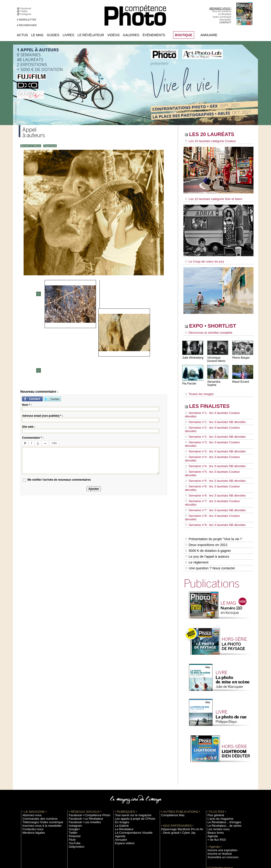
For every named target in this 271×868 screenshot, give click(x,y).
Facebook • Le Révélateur (83, 761)
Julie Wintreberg (192, 354)
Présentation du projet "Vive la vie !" (213, 487)
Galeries (131, 35)
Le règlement (196, 506)
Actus (22, 35)
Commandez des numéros (37, 761)
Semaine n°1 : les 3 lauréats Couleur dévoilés (215, 407)
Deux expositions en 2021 (206, 492)
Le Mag (37, 35)
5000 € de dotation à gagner (207, 497)
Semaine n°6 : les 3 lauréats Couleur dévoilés (215, 451)
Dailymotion (75, 789)
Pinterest (74, 779)
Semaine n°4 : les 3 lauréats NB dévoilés (212, 438)
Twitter (25, 11)
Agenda (119, 779)
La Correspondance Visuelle (131, 775)
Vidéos (113, 35)
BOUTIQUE (184, 35)
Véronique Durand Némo (216, 356)
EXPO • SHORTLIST (218, 324)
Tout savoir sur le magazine (130, 758)
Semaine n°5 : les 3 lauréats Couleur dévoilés (215, 443)
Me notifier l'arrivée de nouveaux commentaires (59, 404)
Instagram (27, 14)
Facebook (27, 8)
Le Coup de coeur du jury (203, 259)
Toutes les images (198, 389)
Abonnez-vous (30, 758)
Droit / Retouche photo (220, 824)
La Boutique (225, 14)
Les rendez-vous (217, 772)
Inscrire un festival (218, 796)
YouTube (74, 786)
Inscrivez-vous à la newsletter (39, 768)
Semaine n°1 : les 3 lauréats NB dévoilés (212, 412)
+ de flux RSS (215, 782)
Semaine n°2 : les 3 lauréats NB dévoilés (212, 420)
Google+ (73, 772)
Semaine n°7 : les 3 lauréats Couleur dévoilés (215, 460)
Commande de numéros (221, 814)
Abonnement (214, 817)
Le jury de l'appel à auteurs (207, 501)
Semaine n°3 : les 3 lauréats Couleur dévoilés (215, 425)
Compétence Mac (171, 758)
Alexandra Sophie (218, 379)
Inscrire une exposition (220, 793)
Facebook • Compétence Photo (86, 758)
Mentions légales (32, 775)
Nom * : (27, 329)
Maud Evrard (240, 379)
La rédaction (214, 821)
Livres (68, 35)
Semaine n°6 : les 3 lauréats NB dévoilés (212, 456)
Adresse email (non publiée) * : (42, 339)
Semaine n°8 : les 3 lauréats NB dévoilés (212, 474)
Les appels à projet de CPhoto (132, 761)
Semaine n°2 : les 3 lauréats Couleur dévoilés (215, 416)
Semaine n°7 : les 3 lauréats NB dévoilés (212, 465)
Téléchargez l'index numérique (39, 765)
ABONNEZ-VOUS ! (220, 8)
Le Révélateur (91, 35)
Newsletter (225, 20)
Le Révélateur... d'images (221, 765)
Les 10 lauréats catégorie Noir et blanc (211, 198)
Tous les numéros (221, 11)
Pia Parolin (189, 380)
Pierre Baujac (241, 354)
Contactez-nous (31, 772)
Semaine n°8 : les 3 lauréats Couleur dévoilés (215, 469)
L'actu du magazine (218, 761)
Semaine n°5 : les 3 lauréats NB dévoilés (212, 447)
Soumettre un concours (220, 800)
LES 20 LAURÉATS (217, 135)
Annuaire (209, 35)
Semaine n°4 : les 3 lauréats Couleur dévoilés (215, 434)
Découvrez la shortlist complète (206, 330)
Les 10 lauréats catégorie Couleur (208, 141)
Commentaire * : (33, 361)
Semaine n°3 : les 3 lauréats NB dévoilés (212, 429)
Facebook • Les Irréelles (82, 765)
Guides (53, 35)
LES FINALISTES (214, 401)
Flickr (72, 782)
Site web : (29, 350)
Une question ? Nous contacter (209, 511)
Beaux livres (214, 775)
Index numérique (222, 17)
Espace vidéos (123, 786)
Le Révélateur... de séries (222, 768)
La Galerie (121, 768)
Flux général (214, 758)
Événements (154, 35)
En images (121, 765)
